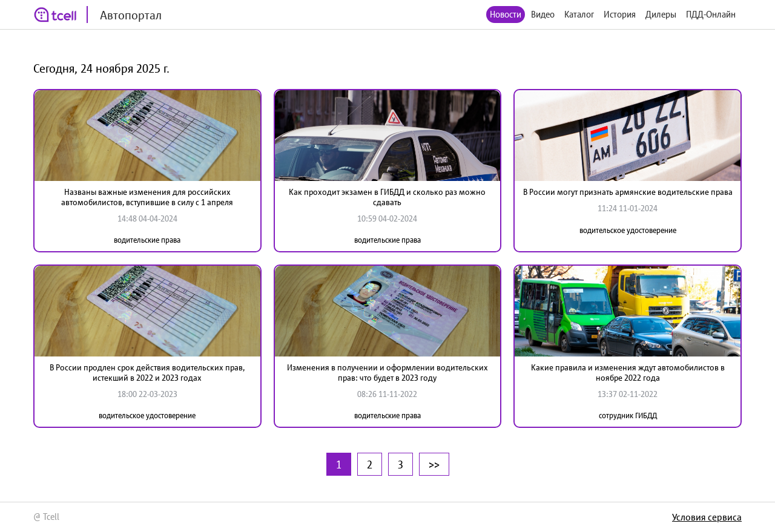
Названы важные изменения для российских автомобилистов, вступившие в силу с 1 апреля (147, 197)
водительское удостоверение (628, 230)
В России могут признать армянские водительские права (628, 192)
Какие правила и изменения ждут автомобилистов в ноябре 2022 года (628, 373)
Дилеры (661, 14)
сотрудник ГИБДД (628, 415)
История (620, 14)
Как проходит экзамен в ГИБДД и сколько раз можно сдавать (387, 197)
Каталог (579, 14)
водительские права (147, 240)
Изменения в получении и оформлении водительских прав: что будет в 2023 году (387, 373)
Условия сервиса (707, 517)
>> (434, 464)
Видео (543, 14)
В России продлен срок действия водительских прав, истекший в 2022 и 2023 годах (147, 373)
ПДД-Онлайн (711, 14)
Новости (506, 14)
